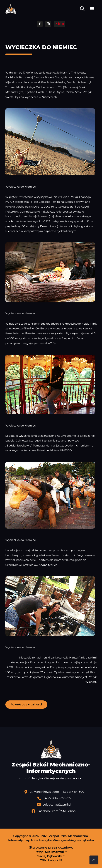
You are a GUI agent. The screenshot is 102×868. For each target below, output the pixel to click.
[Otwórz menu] (92, 9)
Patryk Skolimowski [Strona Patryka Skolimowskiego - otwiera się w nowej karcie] (51, 852)
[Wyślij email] (54, 805)
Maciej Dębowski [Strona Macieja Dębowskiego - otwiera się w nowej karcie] (51, 856)
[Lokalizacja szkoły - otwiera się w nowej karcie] (54, 792)
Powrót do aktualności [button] (26, 704)
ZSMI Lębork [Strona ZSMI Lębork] (51, 860)
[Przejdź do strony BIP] (60, 24)
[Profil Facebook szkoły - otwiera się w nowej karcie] (54, 811)
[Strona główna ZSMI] (11, 9)
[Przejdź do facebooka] (40, 24)
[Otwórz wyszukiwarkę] (82, 9)
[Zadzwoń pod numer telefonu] (54, 798)
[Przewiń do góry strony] (94, 860)
